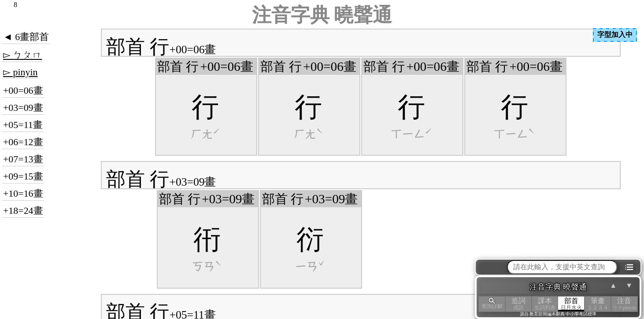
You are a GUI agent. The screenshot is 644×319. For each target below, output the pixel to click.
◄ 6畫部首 (26, 37)
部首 (571, 304)
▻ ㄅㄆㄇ (22, 55)
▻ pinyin (20, 72)
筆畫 (598, 304)
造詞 (518, 304)
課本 (545, 304)
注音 (624, 304)
